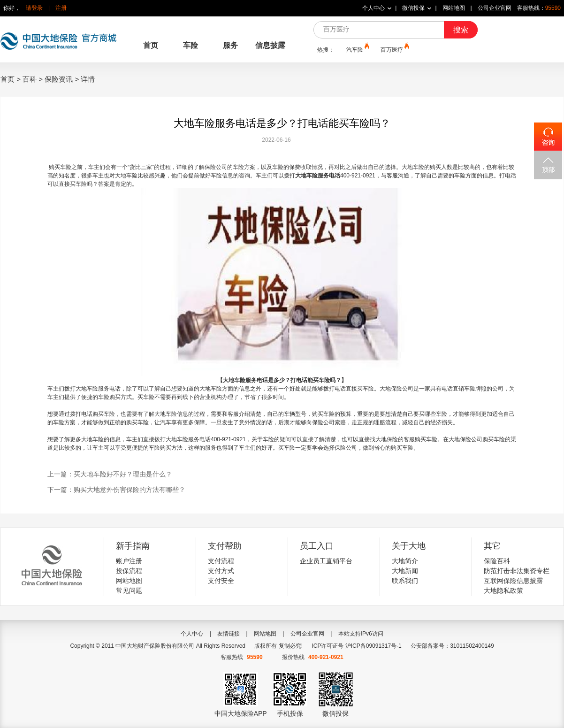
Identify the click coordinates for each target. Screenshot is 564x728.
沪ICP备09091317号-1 (373, 646)
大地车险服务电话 (98, 389)
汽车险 (357, 49)
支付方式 (221, 571)
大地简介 (405, 561)
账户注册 (129, 561)
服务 (230, 45)
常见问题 (129, 590)
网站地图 (454, 8)
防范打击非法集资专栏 (517, 571)
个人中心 (373, 8)
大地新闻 (405, 571)
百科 (30, 79)
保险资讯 (59, 79)
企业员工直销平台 (326, 561)
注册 (61, 8)
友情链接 (229, 634)
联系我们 (405, 581)
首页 (151, 45)
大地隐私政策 (503, 590)
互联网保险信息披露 (513, 581)
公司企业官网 (495, 8)
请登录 (34, 8)
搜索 (461, 30)
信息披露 (270, 45)
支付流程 (221, 561)
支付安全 (221, 581)
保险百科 (497, 561)
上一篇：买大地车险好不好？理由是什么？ (110, 474)
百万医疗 (394, 49)
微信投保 (413, 8)
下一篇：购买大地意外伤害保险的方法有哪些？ (116, 490)
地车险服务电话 (191, 439)
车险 (191, 45)
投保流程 (129, 571)
